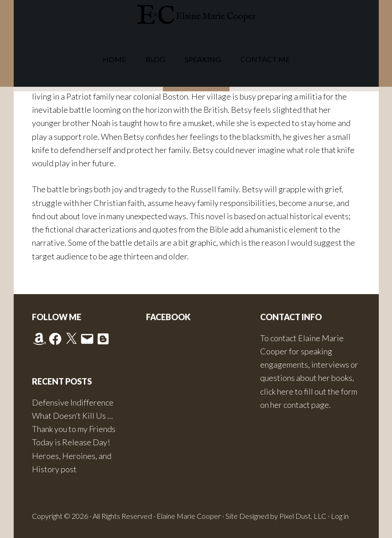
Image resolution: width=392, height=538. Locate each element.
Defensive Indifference (73, 402)
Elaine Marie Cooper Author (196, 16)
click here (277, 391)
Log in (340, 516)
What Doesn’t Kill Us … (72, 416)
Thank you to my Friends (74, 429)
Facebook (168, 317)
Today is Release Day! (71, 442)
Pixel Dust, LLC (303, 516)
